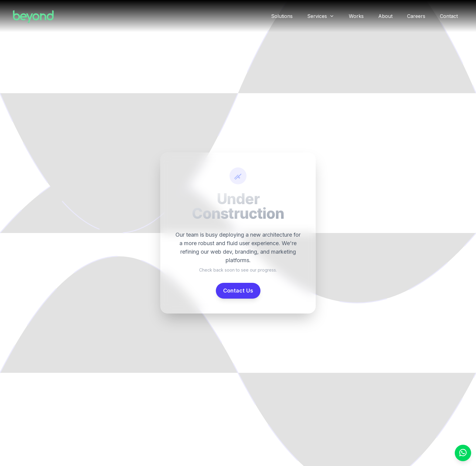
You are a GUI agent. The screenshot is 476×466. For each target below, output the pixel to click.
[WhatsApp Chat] (463, 453)
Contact (449, 16)
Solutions (282, 16)
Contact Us (238, 291)
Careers (416, 16)
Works (356, 16)
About (385, 16)
